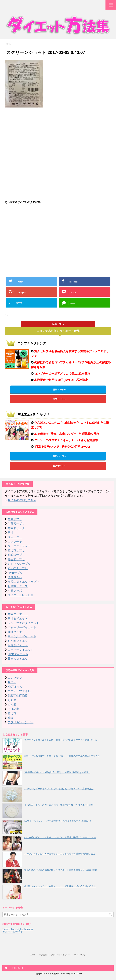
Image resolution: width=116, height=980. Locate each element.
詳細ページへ (60, 390)
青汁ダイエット (18, 619)
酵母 (11, 718)
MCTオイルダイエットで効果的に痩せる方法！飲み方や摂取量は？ (58, 821)
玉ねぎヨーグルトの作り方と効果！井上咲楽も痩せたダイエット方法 (59, 805)
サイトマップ (80, 955)
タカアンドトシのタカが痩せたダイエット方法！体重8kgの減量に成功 (60, 854)
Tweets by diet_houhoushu (18, 929)
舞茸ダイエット (18, 645)
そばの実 (13, 709)
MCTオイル (15, 687)
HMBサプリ (15, 573)
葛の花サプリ (16, 550)
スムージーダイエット (22, 627)
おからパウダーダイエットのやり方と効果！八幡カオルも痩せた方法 (59, 789)
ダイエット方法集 (13, 932)
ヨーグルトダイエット (22, 636)
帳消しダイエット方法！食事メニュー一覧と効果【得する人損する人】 (60, 886)
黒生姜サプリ (16, 559)
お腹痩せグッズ (18, 586)
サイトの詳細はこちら (22, 500)
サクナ (12, 682)
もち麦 (12, 700)
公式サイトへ (60, 399)
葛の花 (12, 713)
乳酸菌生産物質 (18, 696)
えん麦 (12, 705)
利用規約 (43, 955)
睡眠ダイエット (18, 632)
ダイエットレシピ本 (21, 595)
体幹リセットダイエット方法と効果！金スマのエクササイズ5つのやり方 (61, 740)
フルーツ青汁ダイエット (23, 623)
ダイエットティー (19, 546)
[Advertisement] (58, 133)
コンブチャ (15, 542)
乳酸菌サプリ (16, 555)
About (33, 955)
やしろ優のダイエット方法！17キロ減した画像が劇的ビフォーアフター (60, 837)
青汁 (11, 533)
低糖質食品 (15, 577)
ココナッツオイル (19, 691)
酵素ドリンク (16, 528)
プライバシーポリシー (61, 955)
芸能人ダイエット (19, 659)
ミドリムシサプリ (19, 564)
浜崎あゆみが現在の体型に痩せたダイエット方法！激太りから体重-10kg (61, 870)
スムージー (15, 537)
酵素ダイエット (18, 614)
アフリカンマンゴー (21, 722)
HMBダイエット (18, 654)
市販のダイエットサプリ (23, 582)
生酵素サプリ (16, 524)
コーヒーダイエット (21, 650)
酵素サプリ (15, 519)
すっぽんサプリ (18, 568)
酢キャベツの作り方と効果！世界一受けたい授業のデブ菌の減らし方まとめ (62, 756)
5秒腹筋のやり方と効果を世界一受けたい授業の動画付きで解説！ (57, 772)
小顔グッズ (15, 591)
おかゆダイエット (19, 641)
